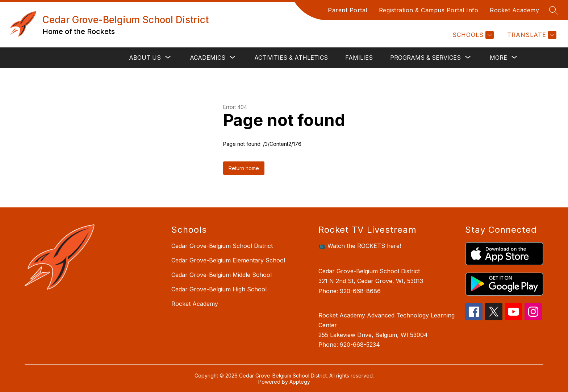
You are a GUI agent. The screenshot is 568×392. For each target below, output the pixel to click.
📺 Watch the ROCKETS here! (360, 246)
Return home (244, 168)
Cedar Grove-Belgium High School (219, 289)
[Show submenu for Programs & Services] (425, 58)
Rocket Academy (514, 10)
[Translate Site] (531, 35)
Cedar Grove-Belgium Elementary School (228, 260)
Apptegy (300, 382)
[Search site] (554, 10)
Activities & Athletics (291, 58)
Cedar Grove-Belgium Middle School (222, 275)
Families (359, 58)
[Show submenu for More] (498, 58)
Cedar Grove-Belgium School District (222, 246)
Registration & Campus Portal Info (429, 10)
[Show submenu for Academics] (208, 58)
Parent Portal (348, 10)
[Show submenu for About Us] (145, 58)
